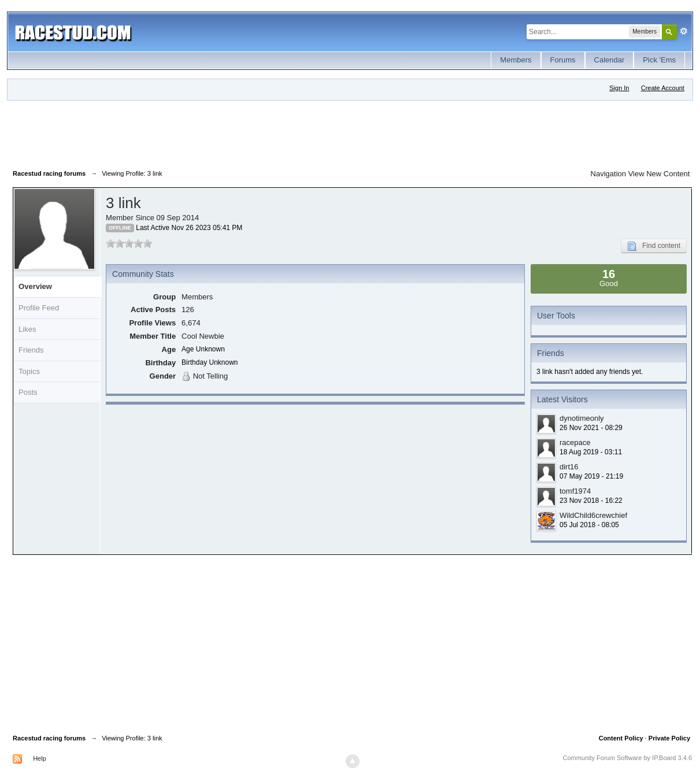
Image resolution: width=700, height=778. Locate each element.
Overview (35, 286)
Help (40, 758)
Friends (31, 350)
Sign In (619, 88)
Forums (563, 60)
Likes (27, 329)
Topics (29, 371)
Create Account (663, 88)
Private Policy (669, 738)
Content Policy (621, 738)
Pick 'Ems (659, 60)
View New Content (659, 174)
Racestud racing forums (49, 738)
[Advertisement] (223, 132)
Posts (28, 392)
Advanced (684, 31)
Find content (654, 246)
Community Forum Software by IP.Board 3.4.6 (627, 758)
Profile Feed (39, 308)
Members (516, 60)
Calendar (610, 60)
